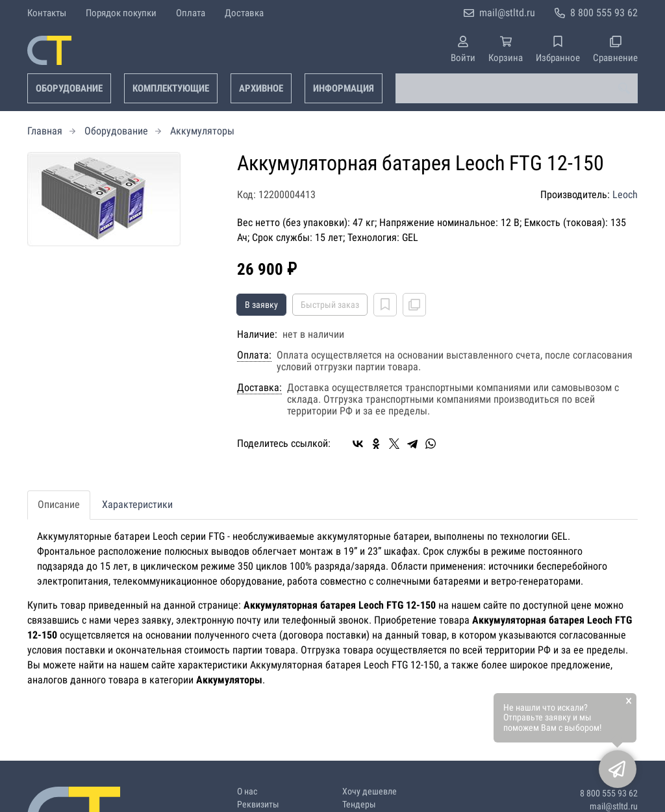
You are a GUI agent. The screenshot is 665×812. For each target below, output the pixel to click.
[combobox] (517, 88)
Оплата (191, 13)
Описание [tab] (59, 504)
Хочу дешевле (370, 792)
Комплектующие (171, 88)
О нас (247, 792)
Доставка (244, 13)
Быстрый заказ (330, 305)
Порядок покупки (121, 13)
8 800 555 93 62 (604, 13)
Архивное (261, 88)
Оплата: (254, 355)
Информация (344, 88)
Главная (45, 131)
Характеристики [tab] (137, 504)
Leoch (625, 195)
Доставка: (259, 388)
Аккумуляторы (202, 131)
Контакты (47, 13)
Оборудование (69, 88)
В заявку (261, 305)
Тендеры (359, 805)
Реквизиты (258, 805)
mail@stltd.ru (507, 13)
